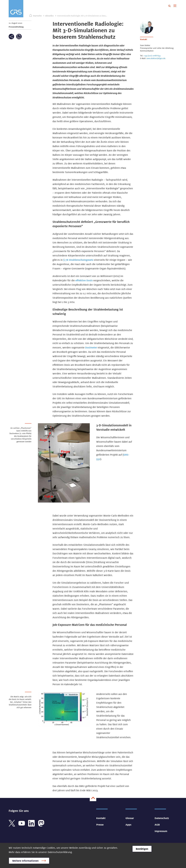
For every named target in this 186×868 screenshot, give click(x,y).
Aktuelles (49, 16)
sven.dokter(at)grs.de (156, 58)
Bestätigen (142, 849)
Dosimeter (91, 347)
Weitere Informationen (25, 861)
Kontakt (101, 818)
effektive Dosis (84, 280)
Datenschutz (162, 818)
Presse (100, 825)
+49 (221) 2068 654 (152, 56)
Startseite (37, 16)
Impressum (161, 831)
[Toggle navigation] (175, 6)
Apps (128, 825)
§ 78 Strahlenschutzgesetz (78, 260)
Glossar (130, 818)
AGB (157, 825)
